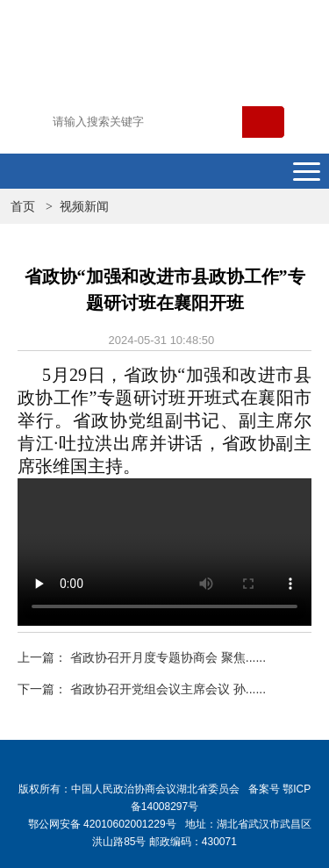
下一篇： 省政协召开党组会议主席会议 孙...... (142, 689)
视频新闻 (84, 206)
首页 (23, 206)
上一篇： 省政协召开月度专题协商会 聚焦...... (142, 657)
